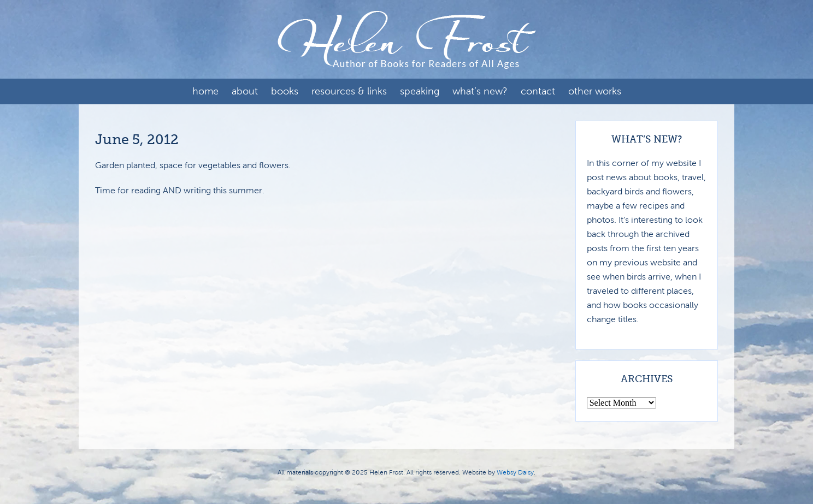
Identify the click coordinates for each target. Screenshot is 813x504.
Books (285, 91)
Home (205, 91)
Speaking (420, 91)
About (245, 91)
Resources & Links (349, 91)
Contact (538, 91)
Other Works (595, 91)
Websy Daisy (515, 472)
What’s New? (480, 91)
